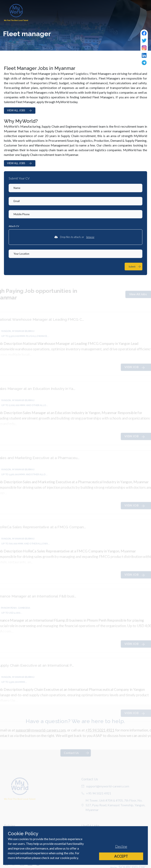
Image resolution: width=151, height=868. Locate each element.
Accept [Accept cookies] (121, 856)
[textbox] (75, 188)
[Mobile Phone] (75, 214)
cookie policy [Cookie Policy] (69, 858)
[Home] (16, 12)
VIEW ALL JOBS (20, 111)
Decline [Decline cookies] (121, 846)
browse (90, 237)
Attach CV (14, 226)
